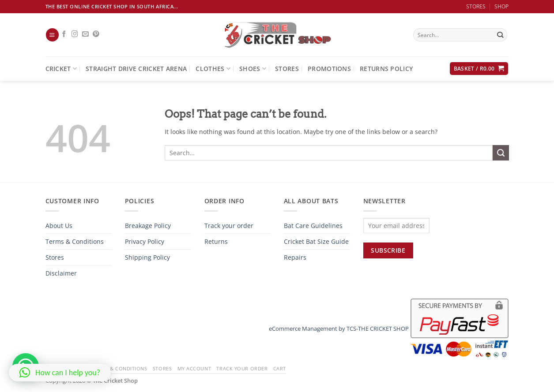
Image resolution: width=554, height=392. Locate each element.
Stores (287, 69)
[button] (52, 35)
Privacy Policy (145, 241)
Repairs (295, 257)
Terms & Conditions (75, 241)
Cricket (61, 69)
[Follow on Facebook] (64, 34)
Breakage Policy (148, 226)
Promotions (329, 69)
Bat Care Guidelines (313, 226)
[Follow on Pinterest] (96, 34)
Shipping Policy (147, 257)
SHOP (501, 6)
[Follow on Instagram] (75, 34)
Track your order (229, 226)
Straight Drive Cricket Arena (136, 69)
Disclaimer (61, 273)
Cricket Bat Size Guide (316, 241)
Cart (280, 368)
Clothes (213, 69)
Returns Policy (386, 69)
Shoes (253, 69)
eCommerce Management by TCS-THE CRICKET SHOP (339, 329)
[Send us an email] (85, 34)
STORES (476, 6)
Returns (216, 241)
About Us (59, 226)
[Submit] (500, 35)
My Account (194, 368)
